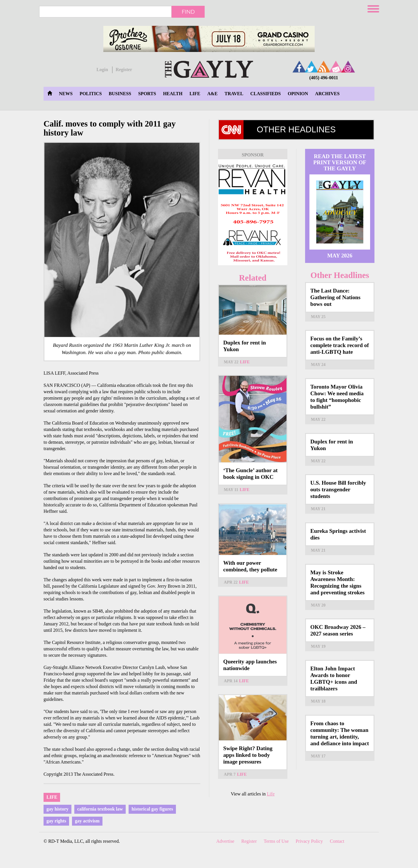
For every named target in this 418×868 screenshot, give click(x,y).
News (66, 94)
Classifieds (265, 94)
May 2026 (340, 256)
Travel (234, 94)
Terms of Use (276, 841)
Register (124, 70)
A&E (212, 94)
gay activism (87, 821)
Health (173, 94)
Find (188, 12)
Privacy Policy (309, 841)
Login (102, 70)
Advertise (225, 841)
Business (120, 94)
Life (195, 94)
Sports (147, 94)
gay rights (56, 821)
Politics (91, 94)
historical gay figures (152, 809)
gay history (57, 809)
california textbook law (100, 809)
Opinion (298, 94)
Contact (337, 841)
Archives (327, 94)
